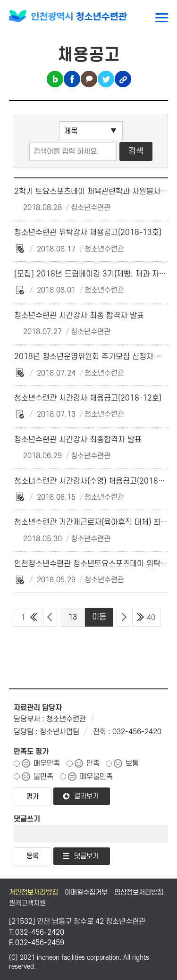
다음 (124, 617)
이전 (50, 617)
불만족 (43, 777)
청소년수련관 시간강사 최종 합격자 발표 (79, 316)
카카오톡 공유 (89, 79)
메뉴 (162, 18)
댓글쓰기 (27, 819)
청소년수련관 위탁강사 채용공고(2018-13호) (88, 233)
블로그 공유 (55, 79)
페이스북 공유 (72, 79)
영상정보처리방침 (139, 892)
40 (151, 618)
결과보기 (86, 796)
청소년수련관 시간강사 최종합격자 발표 (78, 440)
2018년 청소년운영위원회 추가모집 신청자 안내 (92, 357)
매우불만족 (96, 777)
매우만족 (47, 763)
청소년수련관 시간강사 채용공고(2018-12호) (88, 398)
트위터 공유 (106, 79)
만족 (93, 763)
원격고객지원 (27, 903)
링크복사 (123, 79)
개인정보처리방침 (34, 892)
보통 (132, 763)
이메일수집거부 (86, 892)
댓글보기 (86, 856)
